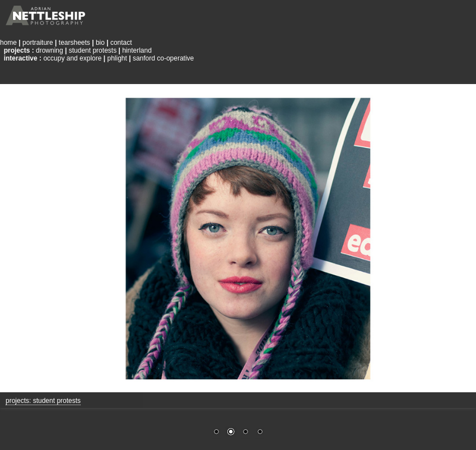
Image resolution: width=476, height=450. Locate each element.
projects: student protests (43, 401)
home (8, 43)
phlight (117, 58)
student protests (93, 50)
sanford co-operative (163, 58)
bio (100, 43)
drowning (50, 50)
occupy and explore (72, 58)
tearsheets (74, 43)
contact (121, 43)
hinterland (137, 50)
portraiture (38, 43)
